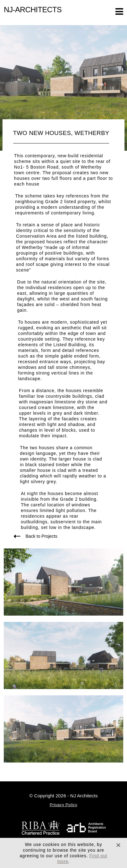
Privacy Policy (63, 805)
